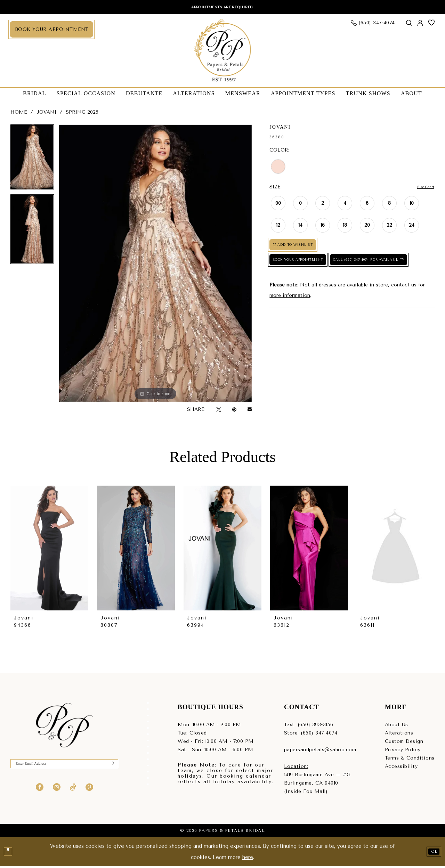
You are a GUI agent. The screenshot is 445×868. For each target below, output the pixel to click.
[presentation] (49, 550)
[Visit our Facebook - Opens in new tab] (40, 792)
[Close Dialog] (9, 853)
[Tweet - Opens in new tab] (219, 411)
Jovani (46, 113)
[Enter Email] (64, 767)
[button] (420, 25)
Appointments (201, 8)
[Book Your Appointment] (51, 31)
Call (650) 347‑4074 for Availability (326, 293)
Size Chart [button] (422, 189)
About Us (397, 726)
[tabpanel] (32, 161)
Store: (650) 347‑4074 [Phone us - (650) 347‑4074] (311, 734)
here (248, 859)
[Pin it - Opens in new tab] (234, 411)
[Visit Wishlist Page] (432, 24)
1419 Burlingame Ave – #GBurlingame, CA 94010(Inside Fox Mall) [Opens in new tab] (317, 784)
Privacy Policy (403, 751)
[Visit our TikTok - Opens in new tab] (73, 792)
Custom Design (404, 743)
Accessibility (401, 768)
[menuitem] (51, 31)
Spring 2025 (82, 113)
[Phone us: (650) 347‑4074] (373, 25)
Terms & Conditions (410, 759)
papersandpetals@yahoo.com (320, 751)
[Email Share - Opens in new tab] (250, 411)
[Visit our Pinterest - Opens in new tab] (89, 792)
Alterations (399, 734)
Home (19, 113)
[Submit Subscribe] (111, 767)
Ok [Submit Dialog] (432, 853)
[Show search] (409, 25)
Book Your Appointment (313, 272)
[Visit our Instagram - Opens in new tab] (57, 792)
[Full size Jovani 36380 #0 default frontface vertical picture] (155, 265)
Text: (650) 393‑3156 (309, 726)
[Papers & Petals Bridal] (223, 52)
